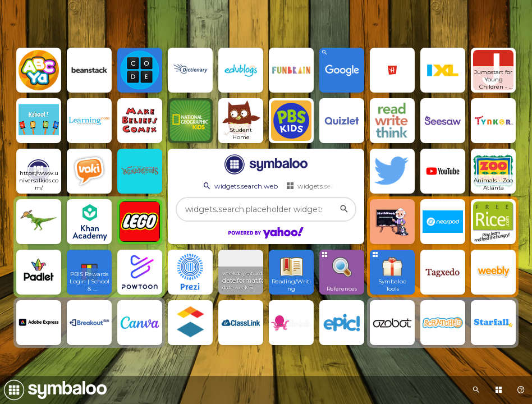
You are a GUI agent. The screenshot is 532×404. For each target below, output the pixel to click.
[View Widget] (241, 272)
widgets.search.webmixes (332, 186)
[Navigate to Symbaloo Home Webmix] (53, 390)
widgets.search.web (240, 186)
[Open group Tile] (392, 272)
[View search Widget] (342, 70)
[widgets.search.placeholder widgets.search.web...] (266, 209)
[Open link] (39, 70)
